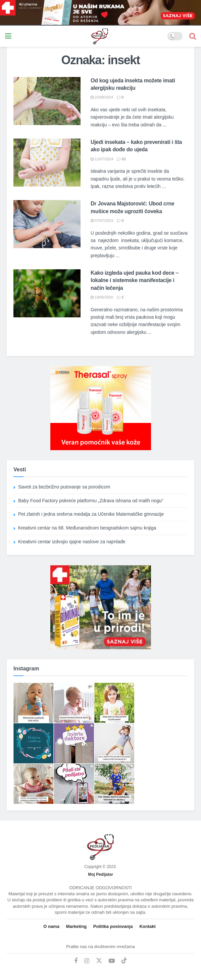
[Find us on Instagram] (87, 961)
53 (121, 159)
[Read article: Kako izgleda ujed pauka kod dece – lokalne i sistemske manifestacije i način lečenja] (47, 293)
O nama (51, 926)
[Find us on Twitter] (99, 961)
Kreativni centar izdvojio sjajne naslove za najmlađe (72, 542)
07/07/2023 (102, 221)
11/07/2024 (102, 159)
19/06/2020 (102, 297)
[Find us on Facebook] (76, 961)
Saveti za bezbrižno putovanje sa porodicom (64, 487)
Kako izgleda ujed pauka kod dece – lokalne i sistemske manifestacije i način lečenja (135, 280)
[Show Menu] (8, 36)
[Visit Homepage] (90, 36)
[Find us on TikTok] (124, 961)
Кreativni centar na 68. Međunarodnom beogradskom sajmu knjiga (87, 528)
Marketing (76, 926)
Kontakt (147, 926)
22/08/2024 (102, 97)
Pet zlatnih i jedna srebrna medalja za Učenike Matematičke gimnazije (91, 514)
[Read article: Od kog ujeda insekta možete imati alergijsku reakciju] (47, 101)
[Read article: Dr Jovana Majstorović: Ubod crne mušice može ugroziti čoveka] (47, 224)
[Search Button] (193, 36)
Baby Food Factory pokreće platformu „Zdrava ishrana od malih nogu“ (91, 501)
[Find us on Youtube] (112, 961)
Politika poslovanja (113, 926)
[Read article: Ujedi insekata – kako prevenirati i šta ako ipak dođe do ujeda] (47, 163)
